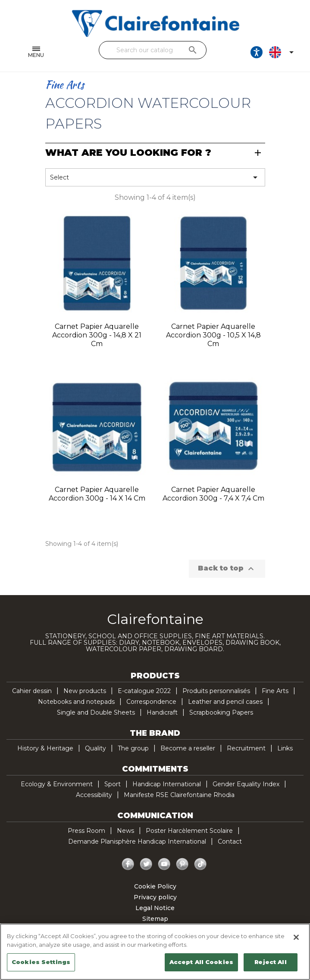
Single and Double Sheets (96, 712)
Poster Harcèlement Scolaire (189, 831)
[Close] (296, 937)
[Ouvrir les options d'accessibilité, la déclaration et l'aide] (257, 52)
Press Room (86, 831)
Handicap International (167, 784)
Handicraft (162, 712)
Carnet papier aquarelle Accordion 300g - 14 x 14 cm (97, 494)
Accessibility (94, 795)
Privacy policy (155, 897)
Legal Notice (155, 908)
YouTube (164, 864)
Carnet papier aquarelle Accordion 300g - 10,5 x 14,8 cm (213, 335)
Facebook (128, 864)
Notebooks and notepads (76, 702)
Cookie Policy (155, 886)
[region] (155, 952)
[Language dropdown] (283, 52)
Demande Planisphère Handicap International (137, 841)
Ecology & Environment (57, 784)
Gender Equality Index (246, 784)
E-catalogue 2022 (144, 691)
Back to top (227, 569)
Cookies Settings (41, 962)
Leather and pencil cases (225, 702)
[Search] (153, 50)
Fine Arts (275, 691)
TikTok (200, 864)
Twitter (146, 864)
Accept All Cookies (201, 962)
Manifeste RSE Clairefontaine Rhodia (179, 795)
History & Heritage (45, 748)
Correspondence (151, 702)
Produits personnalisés (216, 691)
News (125, 831)
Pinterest (182, 864)
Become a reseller (188, 748)
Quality (96, 748)
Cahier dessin (32, 691)
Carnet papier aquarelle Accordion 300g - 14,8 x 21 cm (97, 335)
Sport (113, 784)
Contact (230, 841)
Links (285, 748)
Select (155, 177)
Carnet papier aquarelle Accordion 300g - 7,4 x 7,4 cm (213, 494)
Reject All (270, 962)
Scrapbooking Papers (221, 712)
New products (85, 691)
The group (133, 748)
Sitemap (155, 919)
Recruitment (246, 748)
